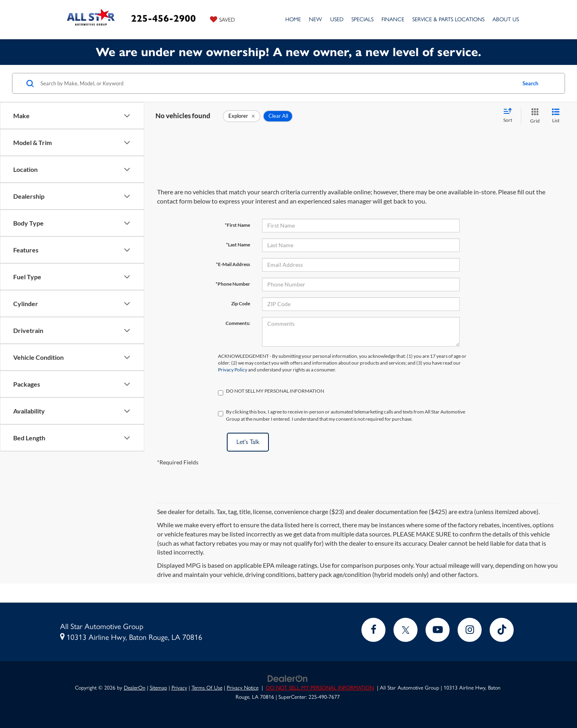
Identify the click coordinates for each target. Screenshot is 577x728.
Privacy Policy (233, 370)
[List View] (556, 116)
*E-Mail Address (233, 264)
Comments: (238, 323)
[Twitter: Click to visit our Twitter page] (406, 630)
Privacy (179, 688)
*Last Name (238, 245)
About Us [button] (506, 19)
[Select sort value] (510, 116)
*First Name (237, 225)
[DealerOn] (288, 678)
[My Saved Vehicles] (222, 19)
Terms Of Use (207, 688)
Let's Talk (248, 442)
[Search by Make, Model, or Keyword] (277, 83)
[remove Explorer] (242, 116)
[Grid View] (533, 116)
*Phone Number (233, 284)
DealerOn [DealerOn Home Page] (135, 688)
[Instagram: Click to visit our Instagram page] (470, 630)
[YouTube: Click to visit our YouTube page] (438, 630)
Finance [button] (393, 19)
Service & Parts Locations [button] (448, 19)
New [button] (316, 19)
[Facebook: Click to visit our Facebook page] (373, 630)
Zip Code (241, 304)
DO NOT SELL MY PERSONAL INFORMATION (320, 688)
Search (530, 83)
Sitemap (158, 688)
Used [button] (337, 19)
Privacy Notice (243, 688)
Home (293, 19)
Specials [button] (362, 19)
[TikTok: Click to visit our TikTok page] (502, 630)
